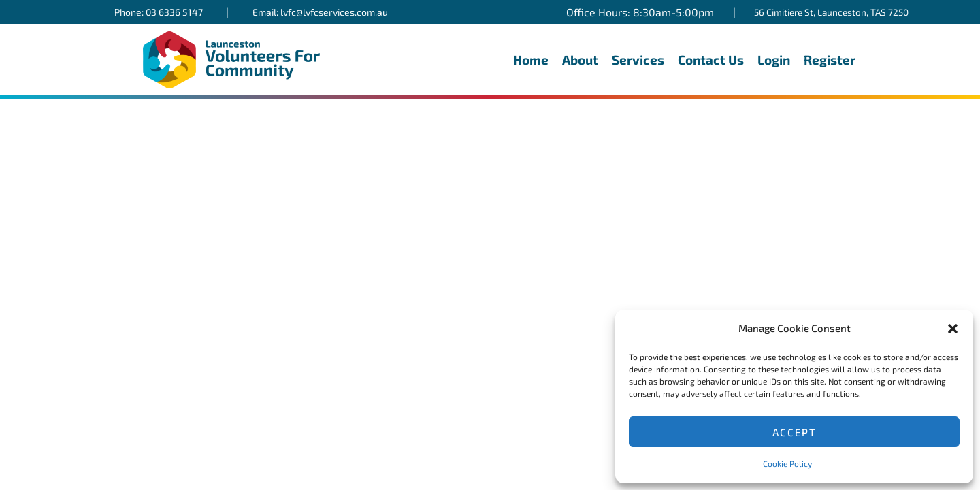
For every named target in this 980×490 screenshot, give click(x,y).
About (580, 60)
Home (531, 60)
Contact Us (711, 60)
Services (638, 60)
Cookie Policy (787, 463)
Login (774, 60)
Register (830, 60)
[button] (953, 329)
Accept (795, 432)
